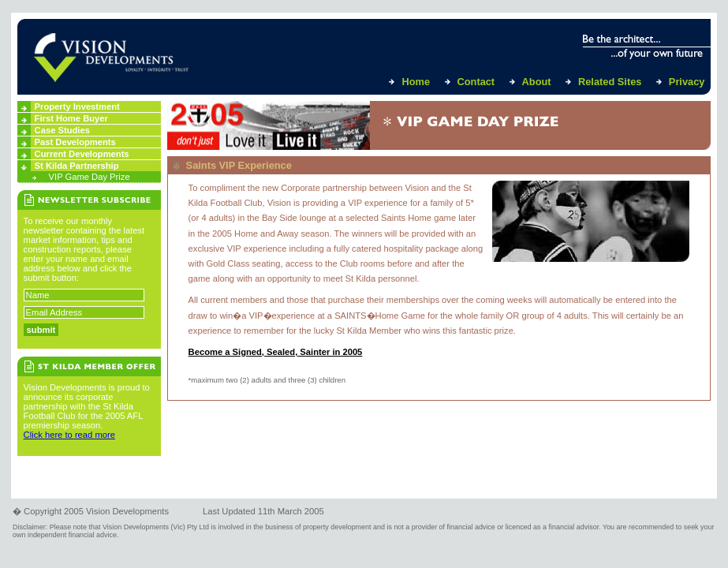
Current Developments (82, 154)
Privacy (687, 82)
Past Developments (75, 142)
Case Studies (62, 130)
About (537, 82)
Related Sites (610, 82)
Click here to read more (69, 435)
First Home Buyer (71, 118)
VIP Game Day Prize (90, 177)
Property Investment (77, 106)
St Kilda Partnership (77, 166)
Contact (476, 82)
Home (416, 82)
